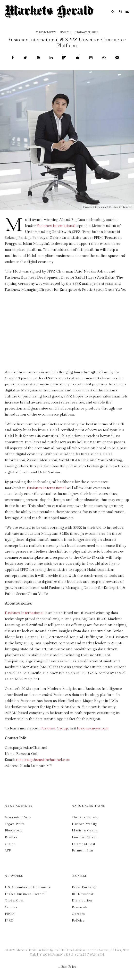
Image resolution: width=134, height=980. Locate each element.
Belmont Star (83, 850)
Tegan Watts (15, 824)
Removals (80, 907)
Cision (10, 844)
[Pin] (38, 58)
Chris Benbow (46, 32)
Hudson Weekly (85, 824)
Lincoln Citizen (85, 837)
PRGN (10, 914)
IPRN (9, 921)
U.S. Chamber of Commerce (28, 887)
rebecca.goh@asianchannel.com (43, 760)
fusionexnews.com (93, 728)
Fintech (65, 32)
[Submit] (78, 58)
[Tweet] (25, 58)
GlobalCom (14, 901)
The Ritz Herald (85, 817)
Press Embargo (84, 887)
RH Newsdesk (83, 894)
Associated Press (18, 817)
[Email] (91, 58)
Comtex (11, 907)
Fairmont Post (84, 844)
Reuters (11, 837)
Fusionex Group (54, 728)
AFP (8, 850)
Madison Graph (85, 830)
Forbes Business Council (25, 894)
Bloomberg (14, 830)
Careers (78, 914)
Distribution (82, 901)
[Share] (13, 58)
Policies (78, 921)
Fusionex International (56, 226)
